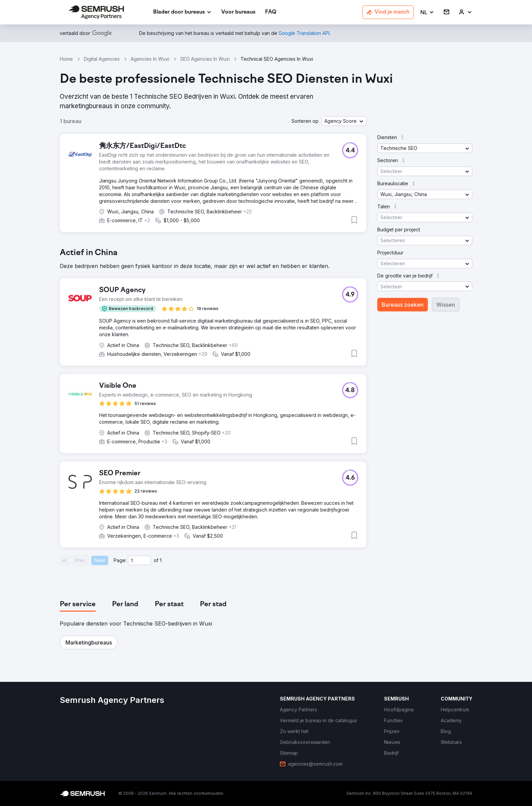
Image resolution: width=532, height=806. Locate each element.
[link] (238, 12)
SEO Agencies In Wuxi (205, 59)
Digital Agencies (102, 59)
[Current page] (139, 560)
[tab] (78, 604)
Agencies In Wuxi (150, 59)
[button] (427, 12)
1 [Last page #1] (161, 560)
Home (66, 59)
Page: (120, 560)
